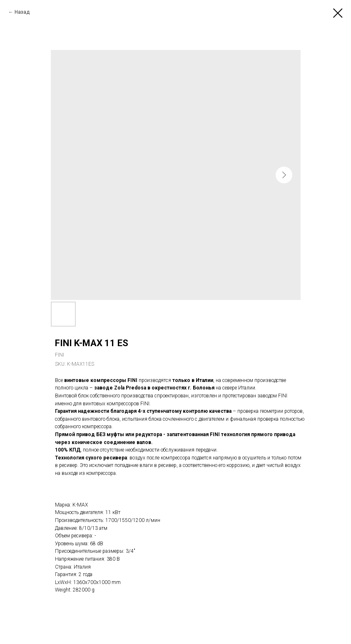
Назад (22, 12)
